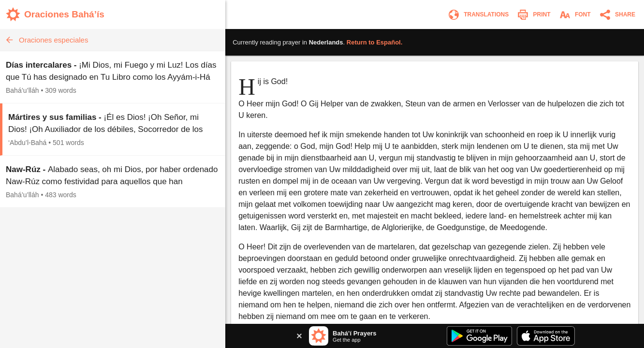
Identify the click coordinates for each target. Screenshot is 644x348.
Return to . (375, 42)
